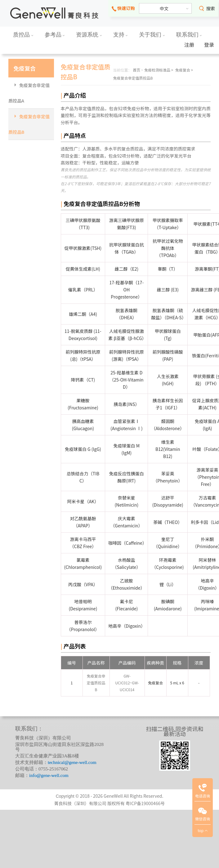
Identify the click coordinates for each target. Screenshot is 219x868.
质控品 (23, 35)
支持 (121, 35)
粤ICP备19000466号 (145, 803)
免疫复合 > (184, 70)
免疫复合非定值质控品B (29, 124)
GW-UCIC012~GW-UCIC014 (127, 683)
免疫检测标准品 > (159, 70)
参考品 (55, 35)
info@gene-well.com (49, 775)
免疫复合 (25, 68)
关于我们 (152, 35)
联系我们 (189, 35)
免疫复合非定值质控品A (29, 93)
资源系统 (89, 35)
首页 (136, 70)
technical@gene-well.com (72, 762)
